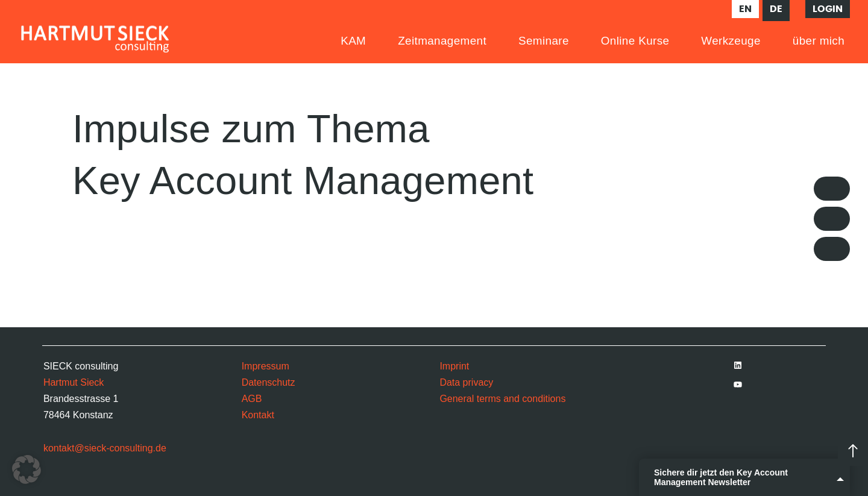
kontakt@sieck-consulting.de (105, 448)
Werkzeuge (731, 41)
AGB (252, 399)
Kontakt (258, 415)
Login (828, 9)
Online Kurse (635, 41)
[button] (27, 469)
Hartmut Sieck (74, 382)
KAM (353, 41)
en (745, 9)
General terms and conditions (502, 399)
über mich (819, 41)
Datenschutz (269, 382)
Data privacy (466, 382)
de (776, 9)
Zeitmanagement (442, 41)
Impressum (266, 366)
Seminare (544, 41)
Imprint (454, 366)
